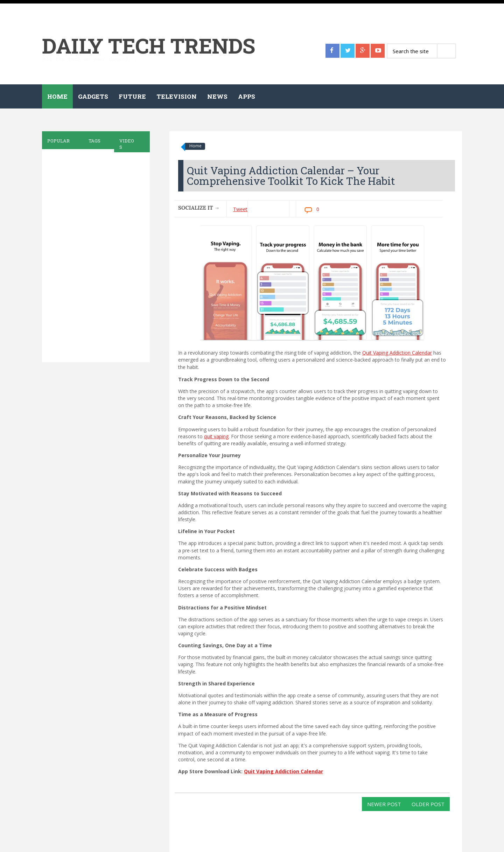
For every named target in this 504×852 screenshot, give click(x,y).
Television (177, 96)
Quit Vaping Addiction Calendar (397, 353)
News (217, 96)
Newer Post (384, 804)
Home (57, 96)
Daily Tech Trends (149, 45)
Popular (58, 141)
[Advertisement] (94, 256)
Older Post (428, 804)
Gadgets (93, 96)
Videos (127, 144)
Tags (94, 141)
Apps (247, 96)
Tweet (240, 209)
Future (132, 96)
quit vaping (216, 436)
